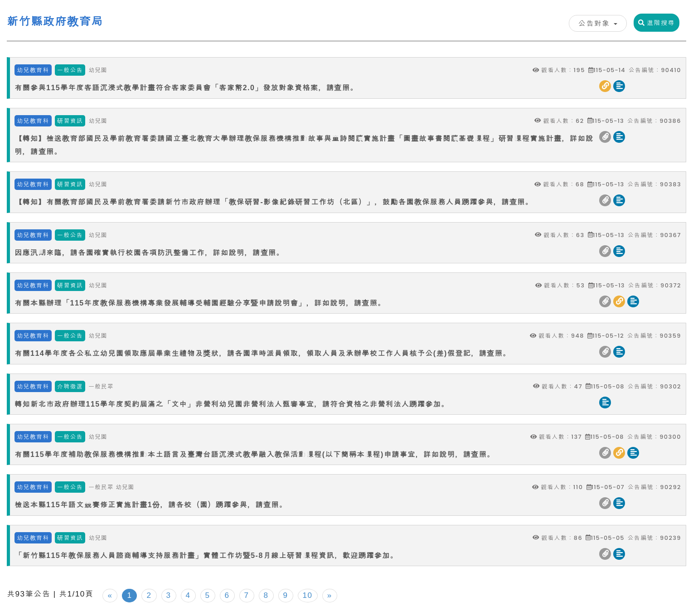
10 (308, 595)
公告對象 (598, 23)
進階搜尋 (657, 23)
